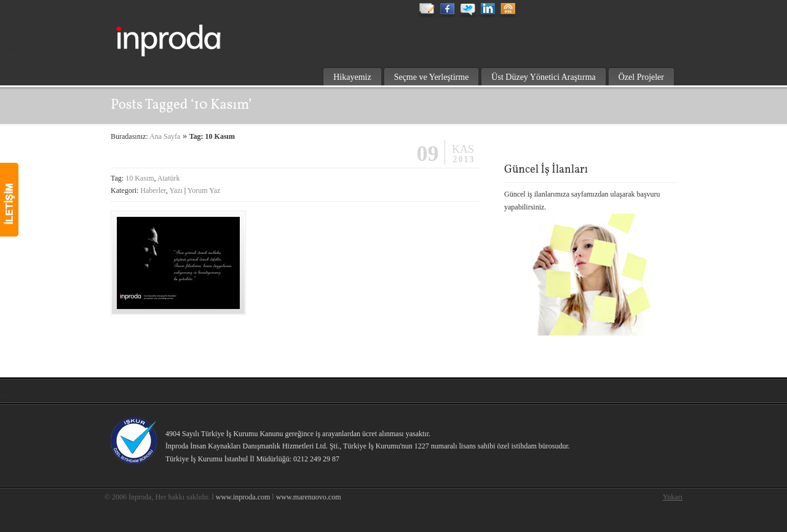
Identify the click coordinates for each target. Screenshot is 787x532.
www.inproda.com (243, 497)
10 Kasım (140, 178)
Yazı (176, 190)
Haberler (153, 190)
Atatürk (169, 178)
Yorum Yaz (204, 190)
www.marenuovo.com (309, 497)
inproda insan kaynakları (196, 34)
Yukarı (673, 497)
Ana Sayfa (165, 136)
